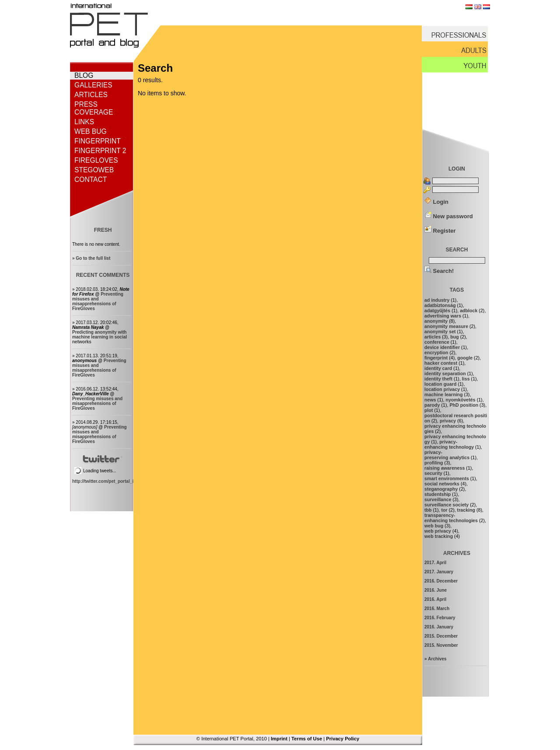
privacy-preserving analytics (447, 455)
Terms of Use (307, 739)
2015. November (441, 645)
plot (429, 410)
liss (466, 379)
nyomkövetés (461, 400)
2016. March (437, 609)
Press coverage (94, 108)
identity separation (445, 373)
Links (84, 122)
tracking (466, 510)
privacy (448, 421)
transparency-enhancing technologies (451, 518)
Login (436, 202)
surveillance (438, 499)
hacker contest (441, 363)
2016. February (440, 618)
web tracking (439, 536)
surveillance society (446, 505)
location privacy (442, 389)
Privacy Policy (343, 739)
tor (444, 510)
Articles (91, 95)
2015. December (441, 636)
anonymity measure (446, 326)
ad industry (437, 300)
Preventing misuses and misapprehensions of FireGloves (98, 301)
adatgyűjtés (437, 310)
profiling (434, 463)
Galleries (93, 85)
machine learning (444, 394)
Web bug (91, 131)
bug (455, 337)
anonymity (436, 321)
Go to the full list (93, 258)
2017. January (439, 572)
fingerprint (436, 358)
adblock (469, 310)
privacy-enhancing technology (449, 444)
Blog (84, 75)
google (465, 358)
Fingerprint (98, 141)
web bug (434, 526)
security (433, 473)
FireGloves (96, 160)
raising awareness (444, 468)
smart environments (447, 478)
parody (432, 405)
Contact (91, 180)
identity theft (438, 379)
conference (437, 342)
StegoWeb (94, 170)
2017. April (435, 563)
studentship (437, 494)
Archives (437, 659)
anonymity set (440, 331)
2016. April (435, 599)
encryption (436, 352)
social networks (442, 484)
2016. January (439, 627)
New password (449, 216)
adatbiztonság (440, 305)
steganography (441, 489)
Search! (439, 271)
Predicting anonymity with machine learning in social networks (100, 337)
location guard (440, 384)
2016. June (436, 590)
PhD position (464, 405)
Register (440, 231)
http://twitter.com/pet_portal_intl (105, 481)
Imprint (279, 739)
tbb (428, 510)
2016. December (441, 581)
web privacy (438, 531)
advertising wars (443, 316)
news (430, 400)
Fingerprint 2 (100, 151)
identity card (438, 368)
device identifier (442, 347)
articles (432, 337)
